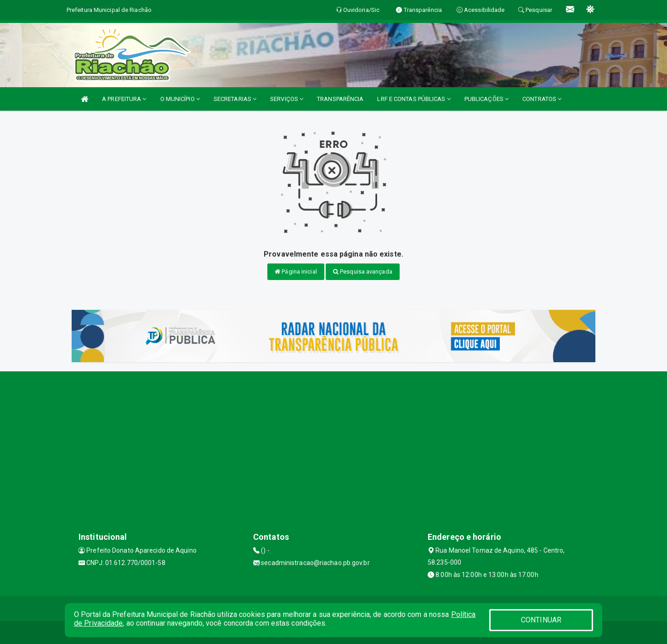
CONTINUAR (541, 620)
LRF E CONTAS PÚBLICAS (414, 99)
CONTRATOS (542, 99)
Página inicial (296, 272)
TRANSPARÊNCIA (340, 99)
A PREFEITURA (124, 99)
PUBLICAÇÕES (486, 99)
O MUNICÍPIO (180, 99)
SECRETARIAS (235, 99)
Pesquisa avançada (363, 272)
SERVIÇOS (287, 99)
